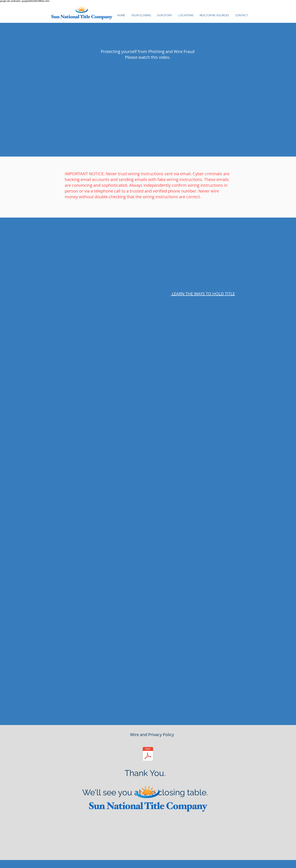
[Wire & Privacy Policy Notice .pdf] (148, 754)
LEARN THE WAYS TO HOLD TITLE (203, 294)
